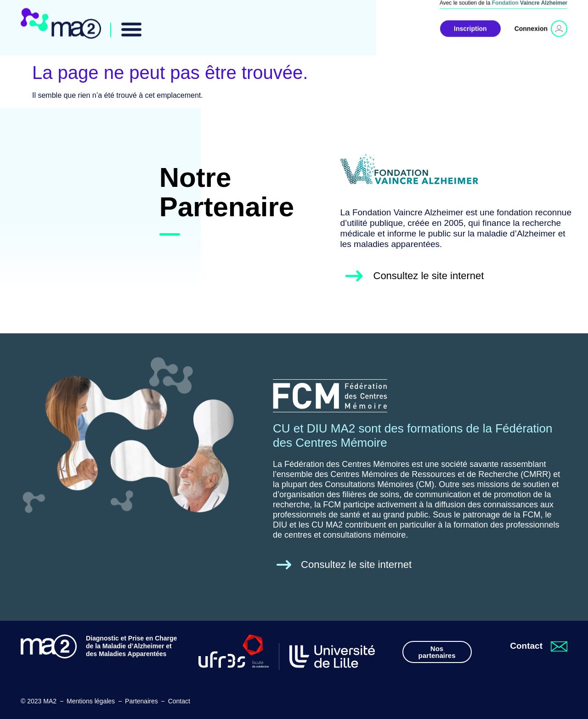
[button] (131, 24)
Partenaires (141, 701)
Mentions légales (91, 701)
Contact (179, 701)
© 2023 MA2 (39, 701)
